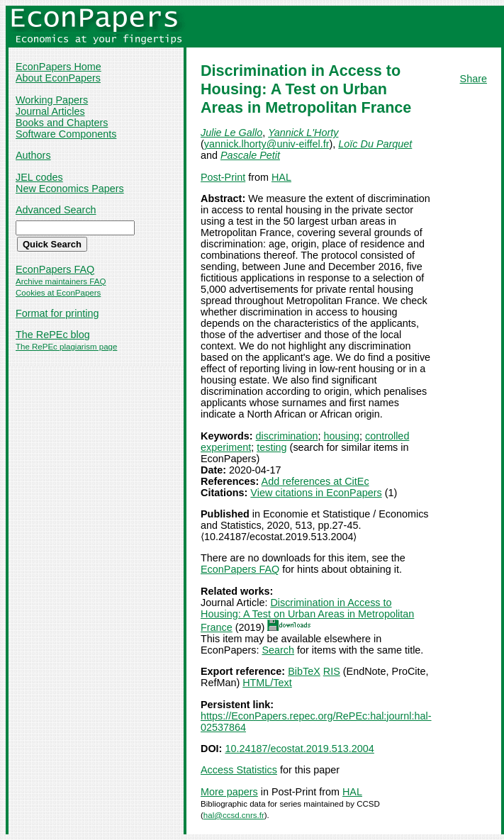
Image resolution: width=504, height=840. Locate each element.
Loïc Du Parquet (375, 144)
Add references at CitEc (315, 481)
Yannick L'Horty (303, 133)
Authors (33, 155)
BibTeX (304, 671)
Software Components (66, 134)
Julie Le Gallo (231, 133)
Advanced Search (56, 210)
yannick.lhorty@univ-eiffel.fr (267, 144)
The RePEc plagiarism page (66, 347)
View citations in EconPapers (316, 493)
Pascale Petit (250, 155)
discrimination (287, 436)
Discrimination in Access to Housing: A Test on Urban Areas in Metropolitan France (307, 615)
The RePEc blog (53, 335)
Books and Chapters (62, 123)
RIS (332, 671)
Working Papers (52, 100)
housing (342, 436)
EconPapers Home (58, 67)
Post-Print (223, 177)
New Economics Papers (70, 189)
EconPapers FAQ (55, 269)
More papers (229, 792)
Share (474, 79)
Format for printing (57, 313)
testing (271, 447)
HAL (281, 177)
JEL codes (39, 177)
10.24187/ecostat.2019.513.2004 (299, 749)
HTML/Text (267, 683)
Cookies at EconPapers (58, 293)
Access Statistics (239, 770)
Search (278, 650)
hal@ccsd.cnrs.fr (234, 815)
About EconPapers (58, 78)
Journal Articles (50, 111)
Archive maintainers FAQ (61, 281)
